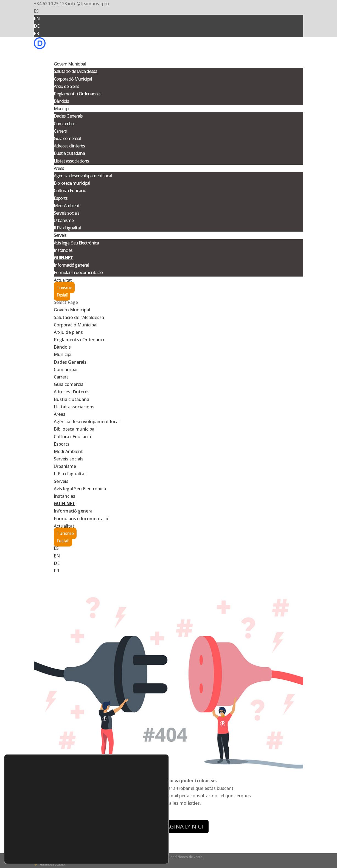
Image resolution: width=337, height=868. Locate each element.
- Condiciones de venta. (185, 857)
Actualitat (64, 526)
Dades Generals (68, 116)
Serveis (61, 481)
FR (36, 33)
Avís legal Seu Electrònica (76, 243)
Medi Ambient (67, 206)
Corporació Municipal (73, 79)
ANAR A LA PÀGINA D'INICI (168, 826)
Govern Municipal (72, 310)
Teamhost (46, 864)
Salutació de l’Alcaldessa (75, 71)
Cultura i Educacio (70, 190)
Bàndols (61, 101)
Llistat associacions (71, 161)
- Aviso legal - (141, 857)
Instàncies (63, 250)
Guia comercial (67, 138)
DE (37, 26)
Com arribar (64, 124)
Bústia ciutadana (69, 153)
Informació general (71, 265)
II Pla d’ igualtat (68, 228)
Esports (61, 198)
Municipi (63, 354)
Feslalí (62, 295)
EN (37, 18)
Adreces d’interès (69, 146)
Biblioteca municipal (72, 183)
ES (36, 11)
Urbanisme (64, 220)
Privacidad (122, 857)
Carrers (60, 131)
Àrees (60, 414)
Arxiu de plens (66, 86)
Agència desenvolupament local (83, 176)
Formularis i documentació (78, 272)
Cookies (159, 857)
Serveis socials (67, 213)
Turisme (64, 288)
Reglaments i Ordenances (78, 94)
